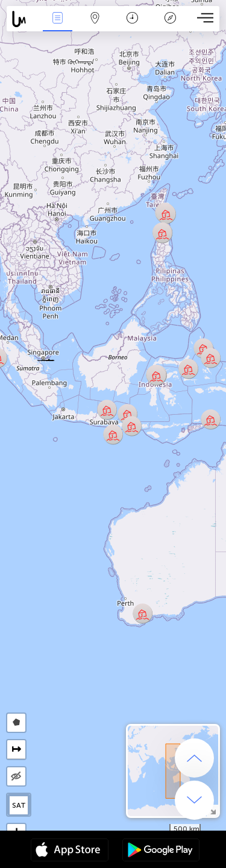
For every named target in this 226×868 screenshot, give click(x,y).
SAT (19, 805)
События (57, 19)
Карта (95, 19)
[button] (46, 359)
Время (132, 19)
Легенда (170, 19)
